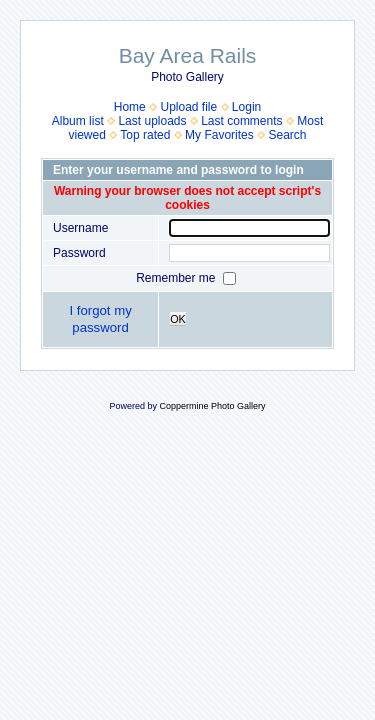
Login (246, 107)
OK (178, 319)
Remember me (177, 278)
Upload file (188, 107)
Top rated (145, 135)
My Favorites (219, 135)
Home (130, 107)
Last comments (241, 121)
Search (287, 135)
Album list (78, 121)
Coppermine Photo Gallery (212, 406)
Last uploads (152, 121)
